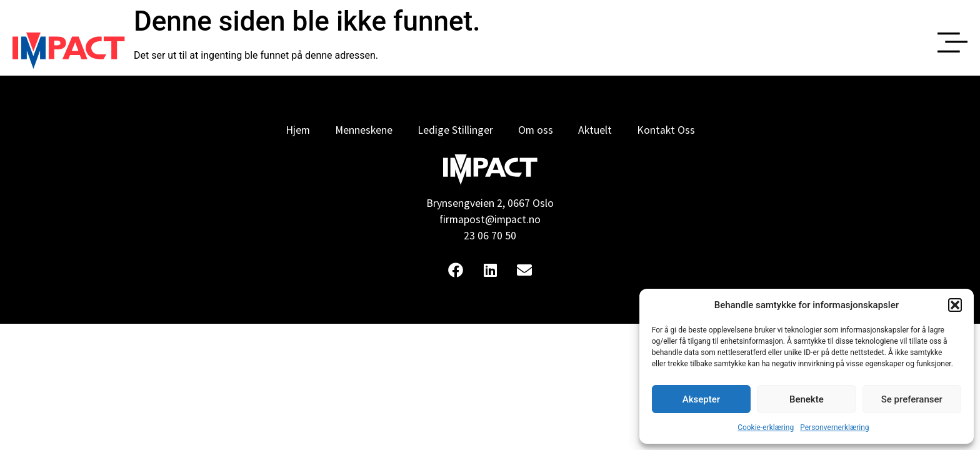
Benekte (807, 399)
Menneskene (364, 130)
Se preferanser (912, 399)
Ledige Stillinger (455, 130)
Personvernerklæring (834, 427)
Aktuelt (595, 130)
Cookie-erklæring (766, 427)
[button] (955, 305)
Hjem (298, 130)
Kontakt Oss (666, 130)
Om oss (536, 130)
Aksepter (701, 399)
